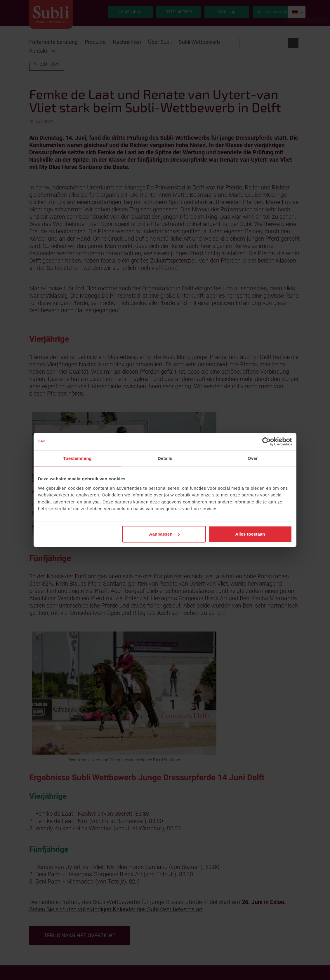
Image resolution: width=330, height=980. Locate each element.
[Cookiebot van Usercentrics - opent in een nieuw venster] (266, 441)
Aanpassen (164, 534)
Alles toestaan (250, 534)
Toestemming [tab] (77, 458)
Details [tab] (165, 458)
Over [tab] (253, 458)
